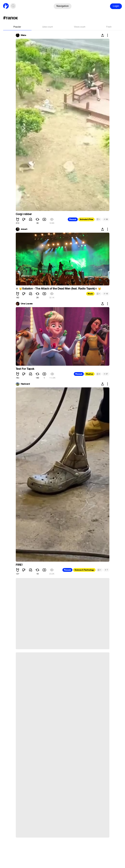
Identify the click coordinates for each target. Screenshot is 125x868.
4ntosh (24, 229)
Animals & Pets (86, 219)
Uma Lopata (27, 304)
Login (116, 6)
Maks (23, 35)
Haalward (25, 384)
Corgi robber (24, 214)
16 (106, 294)
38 (106, 219)
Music (90, 294)
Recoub (73, 219)
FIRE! (19, 565)
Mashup (89, 374)
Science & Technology (84, 570)
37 (106, 374)
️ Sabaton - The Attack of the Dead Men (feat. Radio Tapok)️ (59, 289)
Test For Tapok (25, 369)
